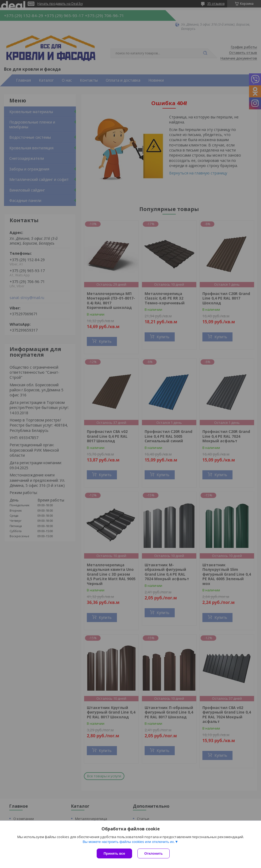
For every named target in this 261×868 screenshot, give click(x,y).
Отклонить (154, 853)
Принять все (114, 853)
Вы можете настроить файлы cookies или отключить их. (129, 842)
